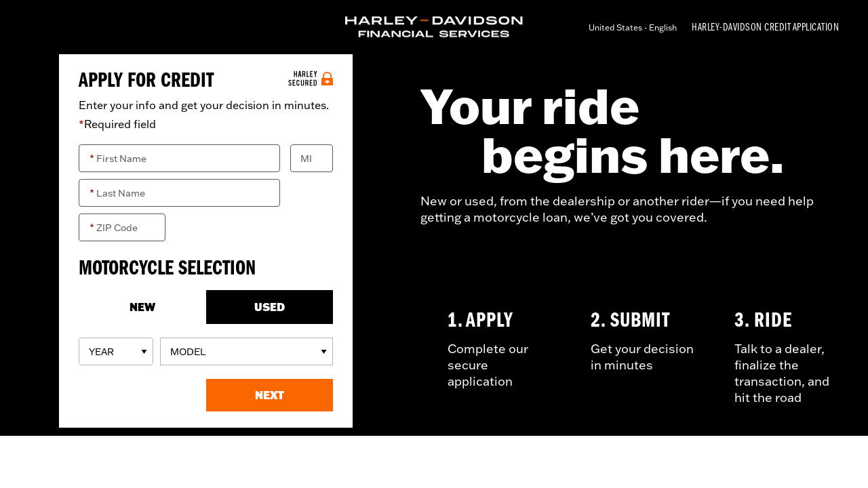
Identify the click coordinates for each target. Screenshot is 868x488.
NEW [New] (142, 307)
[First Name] (179, 158)
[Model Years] (116, 351)
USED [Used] (270, 307)
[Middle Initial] (312, 158)
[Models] (246, 351)
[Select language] (637, 28)
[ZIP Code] (122, 227)
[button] (270, 395)
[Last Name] (179, 193)
